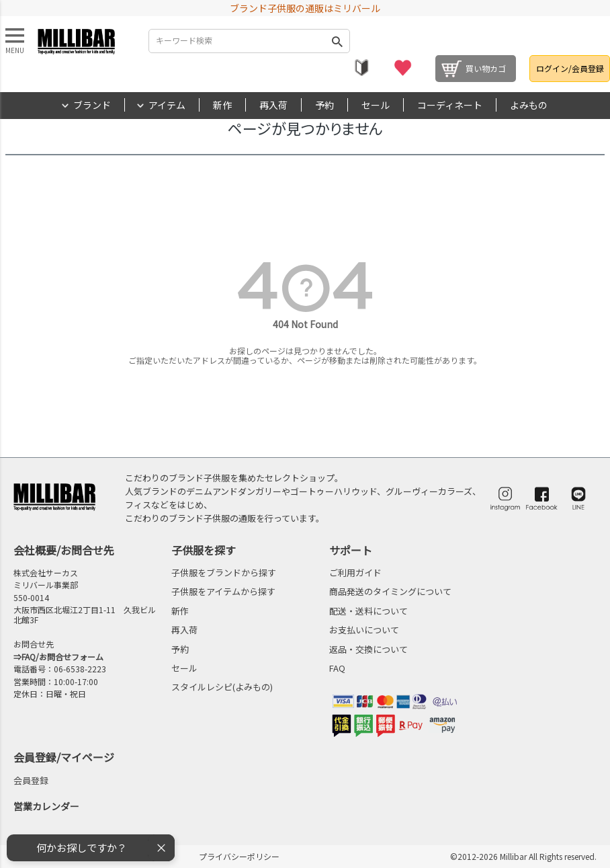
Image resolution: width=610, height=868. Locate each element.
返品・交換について (368, 649)
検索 (337, 41)
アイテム (167, 105)
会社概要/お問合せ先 (64, 550)
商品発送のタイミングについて (390, 591)
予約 (324, 105)
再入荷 (273, 105)
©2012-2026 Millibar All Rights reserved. (523, 856)
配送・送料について (368, 611)
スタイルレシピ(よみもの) (222, 687)
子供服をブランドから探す (224, 573)
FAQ (337, 668)
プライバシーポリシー (239, 856)
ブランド (92, 105)
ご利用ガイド (355, 573)
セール (376, 105)
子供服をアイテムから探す (223, 591)
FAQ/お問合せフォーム (62, 657)
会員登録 (31, 780)
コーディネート (450, 105)
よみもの (529, 105)
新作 (222, 105)
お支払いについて (364, 630)
